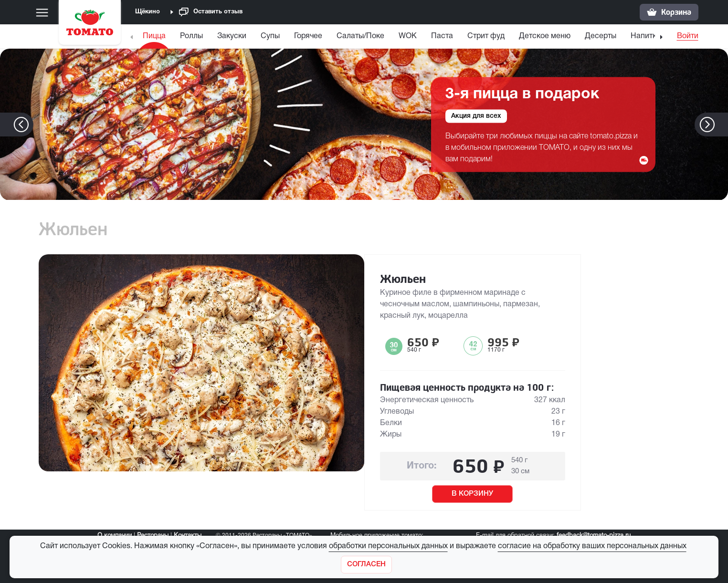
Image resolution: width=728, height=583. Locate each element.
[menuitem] (155, 38)
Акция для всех (476, 116)
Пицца (154, 36)
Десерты (601, 36)
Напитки (646, 36)
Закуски (232, 36)
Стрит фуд (486, 36)
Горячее (308, 36)
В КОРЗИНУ (472, 494)
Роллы (191, 36)
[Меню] (42, 12)
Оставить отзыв (211, 12)
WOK (408, 36)
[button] (722, 125)
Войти (688, 36)
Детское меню (545, 36)
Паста (442, 36)
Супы (270, 36)
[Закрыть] (366, 565)
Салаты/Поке (360, 36)
